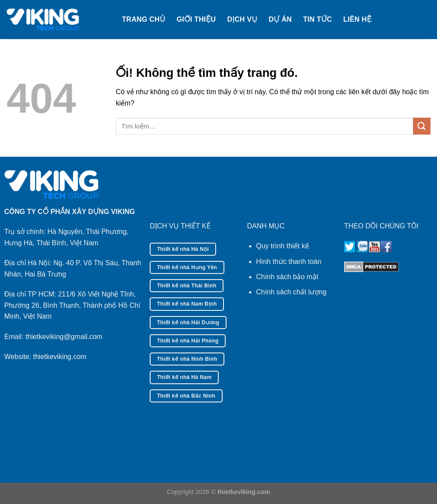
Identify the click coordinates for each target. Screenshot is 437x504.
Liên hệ (357, 19)
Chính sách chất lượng (291, 292)
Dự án (280, 19)
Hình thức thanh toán (289, 262)
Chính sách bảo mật (287, 277)
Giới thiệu (196, 19)
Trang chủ (144, 19)
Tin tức (317, 19)
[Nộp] (422, 126)
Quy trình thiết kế (283, 246)
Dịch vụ (242, 19)
